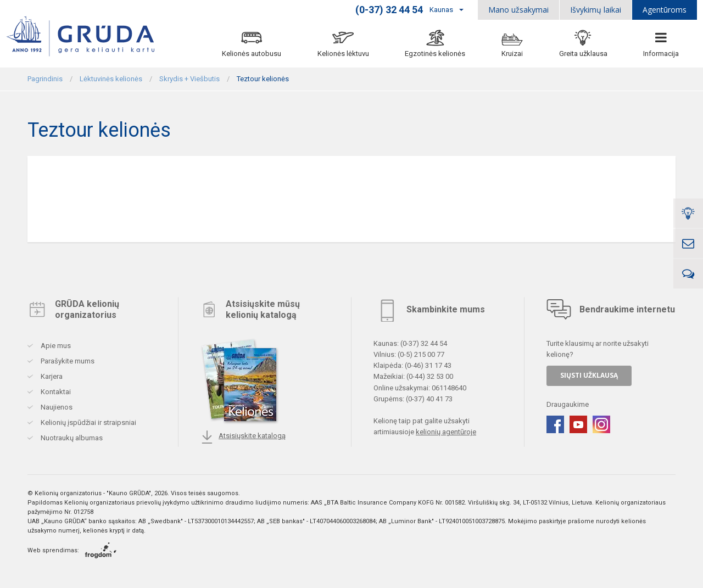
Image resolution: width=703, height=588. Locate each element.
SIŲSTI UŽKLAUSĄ (589, 375)
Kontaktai (55, 392)
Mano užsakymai (518, 10)
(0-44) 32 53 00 (430, 376)
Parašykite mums (67, 361)
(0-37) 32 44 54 (424, 343)
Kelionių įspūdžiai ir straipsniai (88, 422)
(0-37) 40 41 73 (429, 398)
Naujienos (56, 407)
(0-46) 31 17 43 (428, 365)
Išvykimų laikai (596, 10)
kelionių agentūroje (446, 432)
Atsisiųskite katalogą (243, 437)
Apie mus (55, 346)
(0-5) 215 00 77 (421, 354)
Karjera (51, 376)
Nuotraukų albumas (71, 438)
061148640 (449, 387)
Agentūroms (665, 10)
